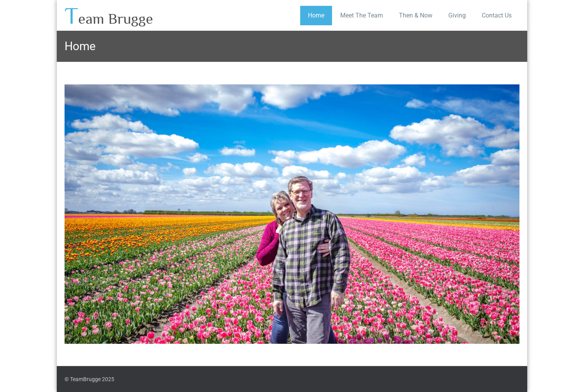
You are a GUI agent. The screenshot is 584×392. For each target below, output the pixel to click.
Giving (457, 15)
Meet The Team (362, 15)
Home (316, 15)
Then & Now (416, 15)
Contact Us (497, 15)
